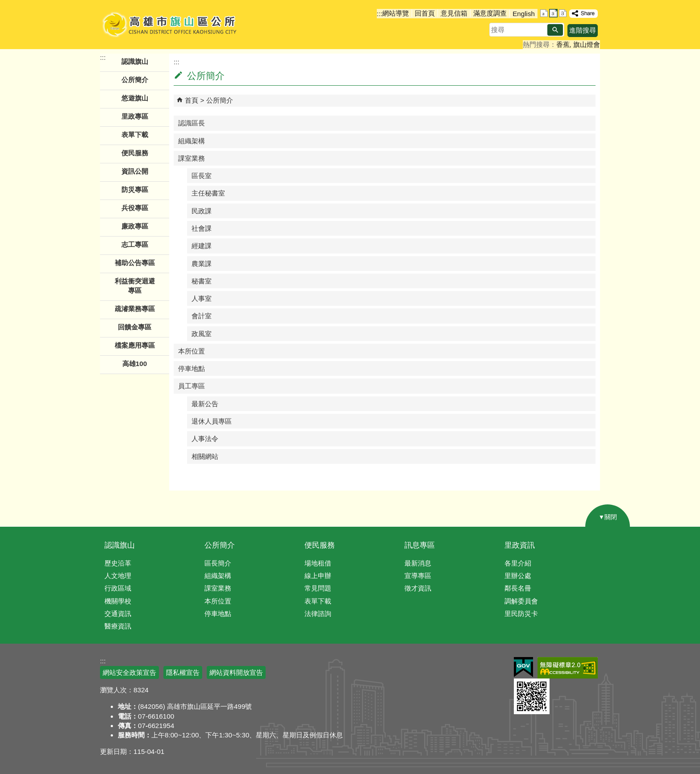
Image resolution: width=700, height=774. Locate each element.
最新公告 (205, 404)
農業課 (202, 264)
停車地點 (192, 368)
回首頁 (425, 13)
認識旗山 (120, 545)
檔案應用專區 (135, 345)
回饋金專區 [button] (135, 327)
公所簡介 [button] (135, 80)
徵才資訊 (418, 588)
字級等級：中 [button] (553, 13)
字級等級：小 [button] (544, 13)
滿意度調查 (490, 13)
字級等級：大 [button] (563, 13)
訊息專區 (420, 545)
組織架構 (192, 141)
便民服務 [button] (135, 153)
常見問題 (318, 588)
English (524, 14)
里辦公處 (518, 576)
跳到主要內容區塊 (5, 5)
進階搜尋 (583, 30)
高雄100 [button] (135, 364)
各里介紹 (518, 563)
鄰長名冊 (518, 588)
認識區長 (192, 123)
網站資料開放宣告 (236, 672)
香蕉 (563, 44)
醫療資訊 (118, 626)
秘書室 (202, 281)
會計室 (202, 316)
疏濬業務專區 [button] (135, 309)
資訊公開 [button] (135, 171)
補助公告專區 (135, 263)
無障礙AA (568, 668)
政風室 (202, 334)
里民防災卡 (521, 614)
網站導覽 (396, 13)
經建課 (202, 246)
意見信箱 (454, 13)
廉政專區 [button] (135, 226)
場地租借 (318, 563)
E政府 (523, 667)
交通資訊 (118, 614)
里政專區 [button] (135, 116)
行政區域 (118, 588)
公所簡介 (220, 100)
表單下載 (135, 135)
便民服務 (320, 545)
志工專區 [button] (135, 244)
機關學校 (118, 601)
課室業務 (192, 158)
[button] (555, 30)
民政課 (202, 211)
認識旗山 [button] (135, 61)
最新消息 (418, 563)
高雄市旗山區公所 (170, 25)
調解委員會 (521, 601)
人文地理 (118, 576)
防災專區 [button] (135, 189)
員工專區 (192, 386)
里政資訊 (520, 545)
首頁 (192, 100)
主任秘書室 (208, 193)
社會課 (202, 228)
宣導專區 (418, 576)
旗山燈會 (587, 44)
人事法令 (205, 439)
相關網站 (205, 456)
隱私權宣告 (183, 672)
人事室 (202, 298)
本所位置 (192, 351)
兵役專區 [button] (135, 208)
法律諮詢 (318, 614)
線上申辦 (318, 576)
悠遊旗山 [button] (135, 98)
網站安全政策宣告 (129, 672)
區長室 (202, 176)
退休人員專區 (212, 421)
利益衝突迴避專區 (135, 286)
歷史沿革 (118, 563)
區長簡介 (218, 563)
